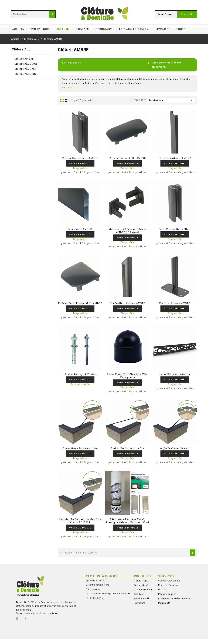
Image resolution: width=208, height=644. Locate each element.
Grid (62, 101)
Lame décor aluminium (175, 377)
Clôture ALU (21, 49)
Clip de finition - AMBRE (175, 158)
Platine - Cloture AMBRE (175, 305)
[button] (128, 87)
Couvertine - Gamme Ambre (80, 452)
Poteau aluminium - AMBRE (80, 158)
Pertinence (171, 100)
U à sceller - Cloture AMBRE (128, 305)
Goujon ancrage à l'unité (80, 377)
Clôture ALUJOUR (26, 64)
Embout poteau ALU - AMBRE (128, 158)
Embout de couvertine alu (127, 452)
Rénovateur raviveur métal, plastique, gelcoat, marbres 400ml (127, 525)
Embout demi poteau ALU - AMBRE (80, 305)
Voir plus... (68, 87)
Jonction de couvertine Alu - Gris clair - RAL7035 (80, 525)
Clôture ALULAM (25, 69)
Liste (67, 101)
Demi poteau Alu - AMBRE (175, 230)
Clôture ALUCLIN (25, 74)
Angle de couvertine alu (175, 452)
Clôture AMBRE (24, 59)
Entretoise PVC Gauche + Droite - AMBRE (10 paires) (127, 231)
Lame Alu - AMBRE (80, 230)
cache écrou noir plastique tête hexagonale (127, 378)
